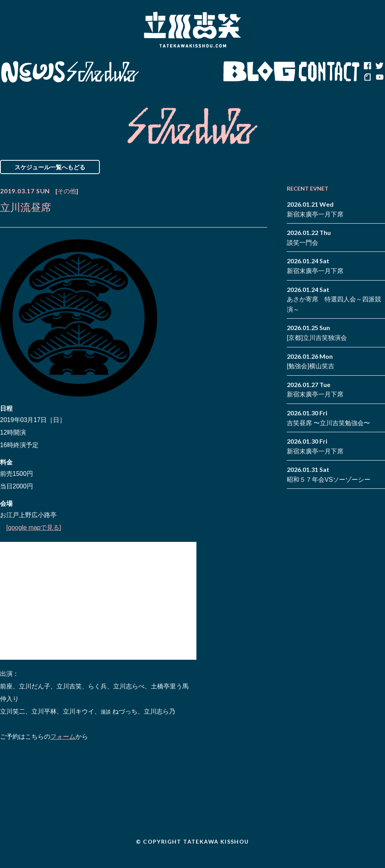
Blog (259, 72)
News (33, 72)
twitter (379, 66)
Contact (329, 72)
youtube (379, 78)
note (367, 78)
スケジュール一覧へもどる (50, 167)
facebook (367, 66)
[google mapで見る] (34, 528)
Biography (181, 72)
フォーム (63, 737)
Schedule (103, 72)
